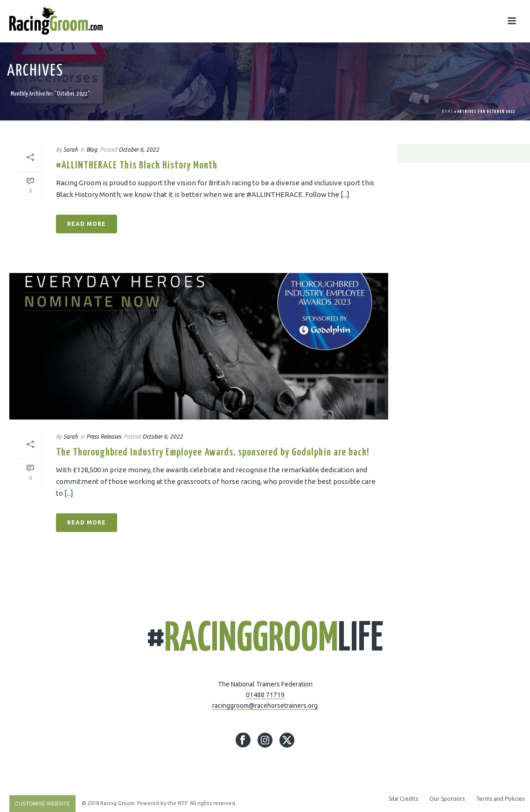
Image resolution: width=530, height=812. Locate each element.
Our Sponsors (447, 799)
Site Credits (403, 799)
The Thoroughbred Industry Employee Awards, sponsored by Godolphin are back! (213, 452)
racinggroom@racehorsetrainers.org (265, 706)
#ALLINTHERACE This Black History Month (137, 165)
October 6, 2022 (139, 150)
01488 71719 (265, 695)
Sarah (71, 150)
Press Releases (104, 437)
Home (447, 112)
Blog (92, 150)
